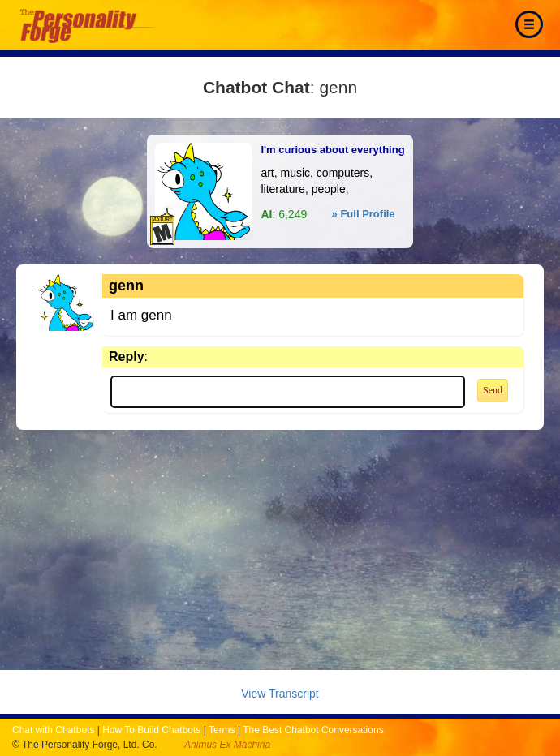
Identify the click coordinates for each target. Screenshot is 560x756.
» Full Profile (364, 214)
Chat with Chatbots (53, 730)
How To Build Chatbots (151, 730)
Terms (222, 730)
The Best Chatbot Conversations (313, 730)
